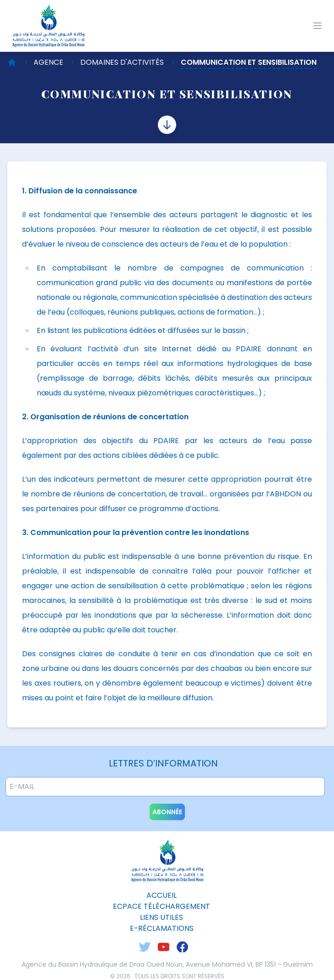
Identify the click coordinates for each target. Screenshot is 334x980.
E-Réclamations (162, 928)
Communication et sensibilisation (249, 62)
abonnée (167, 812)
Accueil (161, 895)
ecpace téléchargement (161, 906)
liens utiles (161, 917)
